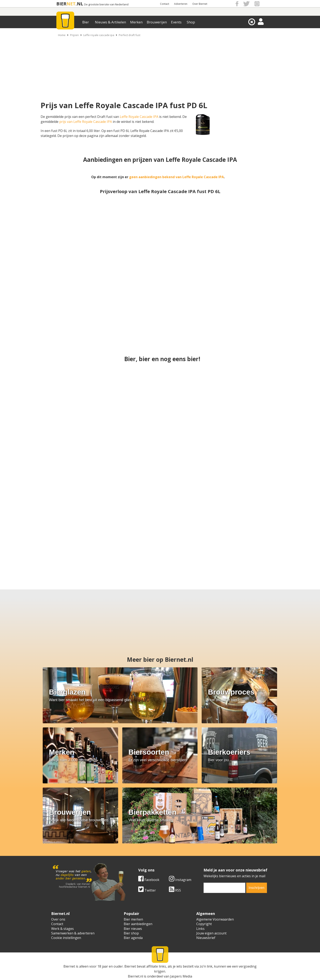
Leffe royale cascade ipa (99, 35)
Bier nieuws (133, 929)
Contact (165, 4)
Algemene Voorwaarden (215, 919)
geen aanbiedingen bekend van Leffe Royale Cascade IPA (176, 177)
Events (176, 22)
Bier (86, 22)
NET (71, 4)
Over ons (58, 919)
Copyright (204, 924)
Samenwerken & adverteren (73, 933)
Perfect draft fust (130, 35)
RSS (175, 890)
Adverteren (181, 4)
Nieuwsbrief (206, 938)
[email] (224, 888)
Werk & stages (62, 929)
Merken (136, 22)
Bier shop (131, 933)
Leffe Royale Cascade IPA (139, 117)
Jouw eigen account (211, 933)
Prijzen (74, 35)
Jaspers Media (181, 976)
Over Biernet (200, 4)
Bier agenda (133, 938)
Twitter (147, 890)
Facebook (149, 880)
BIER (61, 4)
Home (62, 35)
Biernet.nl (135, 976)
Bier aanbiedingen (138, 924)
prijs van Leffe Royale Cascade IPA (86, 122)
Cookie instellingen (66, 938)
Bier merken (133, 919)
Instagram (180, 880)
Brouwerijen (157, 22)
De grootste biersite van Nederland (106, 4)
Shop (191, 22)
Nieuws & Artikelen (110, 22)
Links (200, 929)
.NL (79, 4)
